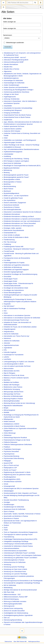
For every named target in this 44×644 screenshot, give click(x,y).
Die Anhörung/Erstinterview (12, 210)
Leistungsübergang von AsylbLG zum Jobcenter (19, 362)
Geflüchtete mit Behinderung (13, 267)
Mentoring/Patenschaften (12, 401)
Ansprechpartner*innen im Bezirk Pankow (17, 117)
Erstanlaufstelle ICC (10, 233)
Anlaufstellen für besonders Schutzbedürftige (18, 108)
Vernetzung (7, 565)
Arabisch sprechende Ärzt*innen (14, 126)
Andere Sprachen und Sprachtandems (16, 87)
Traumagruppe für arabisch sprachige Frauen (18, 535)
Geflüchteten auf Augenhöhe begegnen (16, 270)
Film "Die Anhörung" (10, 242)
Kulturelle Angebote (10, 352)
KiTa (5, 350)
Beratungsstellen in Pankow (13, 182)
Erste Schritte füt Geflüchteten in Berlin (16, 237)
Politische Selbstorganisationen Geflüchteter (18, 445)
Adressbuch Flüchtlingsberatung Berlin (16, 60)
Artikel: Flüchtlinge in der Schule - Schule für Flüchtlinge (22, 145)
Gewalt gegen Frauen (11, 279)
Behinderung (8, 170)
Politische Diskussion (10, 442)
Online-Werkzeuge (10, 433)
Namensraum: (8, 35)
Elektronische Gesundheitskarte (14, 230)
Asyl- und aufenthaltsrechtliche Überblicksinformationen (21, 149)
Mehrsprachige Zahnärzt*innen (14, 392)
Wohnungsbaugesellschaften (13, 604)
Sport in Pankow (9, 512)
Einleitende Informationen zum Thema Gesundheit (20, 223)
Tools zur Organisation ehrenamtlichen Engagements (21, 532)
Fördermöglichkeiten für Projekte (14, 263)
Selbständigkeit (9, 491)
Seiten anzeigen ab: (10, 22)
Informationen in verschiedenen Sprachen (17, 316)
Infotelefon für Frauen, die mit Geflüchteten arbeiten (20, 327)
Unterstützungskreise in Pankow (14, 560)
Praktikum (7, 447)
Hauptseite (7, 304)
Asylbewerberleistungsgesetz (13, 152)
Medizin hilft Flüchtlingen (12, 385)
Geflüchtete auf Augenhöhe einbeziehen (17, 265)
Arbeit (6, 138)
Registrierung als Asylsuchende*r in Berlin (17, 472)
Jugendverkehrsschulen (11, 345)
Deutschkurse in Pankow (12, 207)
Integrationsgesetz (10, 329)
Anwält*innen (8, 120)
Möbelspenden (8, 419)
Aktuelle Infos (8, 67)
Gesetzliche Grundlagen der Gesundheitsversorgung (20, 274)
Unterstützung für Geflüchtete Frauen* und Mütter (20, 553)
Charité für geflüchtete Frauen (13, 198)
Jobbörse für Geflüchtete (12, 341)
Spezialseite (4, 7)
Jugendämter (8, 348)
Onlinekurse (8, 435)
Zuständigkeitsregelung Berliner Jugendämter (18, 615)
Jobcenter (7, 343)
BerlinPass (7, 184)
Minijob (6, 408)
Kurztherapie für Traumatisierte (14, 355)
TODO (6, 530)
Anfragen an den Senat (11, 94)
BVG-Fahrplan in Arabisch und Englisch (16, 161)
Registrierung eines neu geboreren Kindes (17, 475)
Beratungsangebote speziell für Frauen (16, 175)
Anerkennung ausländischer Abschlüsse (16, 92)
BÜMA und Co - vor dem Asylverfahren (16, 196)
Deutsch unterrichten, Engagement (15, 203)
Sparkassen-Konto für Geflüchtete (15, 509)
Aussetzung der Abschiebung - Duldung (16, 159)
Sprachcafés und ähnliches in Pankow (16, 516)
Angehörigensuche (10, 97)
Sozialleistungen (9, 505)
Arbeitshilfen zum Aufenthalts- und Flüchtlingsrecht (20, 140)
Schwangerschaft (9, 486)
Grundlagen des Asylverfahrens (14, 290)
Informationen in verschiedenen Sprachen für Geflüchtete (22, 318)
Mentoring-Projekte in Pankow (13, 399)
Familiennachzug (9, 240)
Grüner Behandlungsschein (12, 293)
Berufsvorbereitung (10, 186)
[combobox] (22, 38)
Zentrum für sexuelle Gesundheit (14, 611)
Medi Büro (7, 380)
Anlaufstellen (8, 106)
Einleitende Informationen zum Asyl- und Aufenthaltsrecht (22, 221)
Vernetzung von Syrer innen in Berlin (15, 569)
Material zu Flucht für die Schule (14, 375)
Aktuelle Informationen (11, 64)
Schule (6, 484)
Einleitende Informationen (12, 214)
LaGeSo (6, 357)
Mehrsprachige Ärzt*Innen (12, 394)
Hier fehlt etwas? (9, 306)
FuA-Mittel (7, 260)
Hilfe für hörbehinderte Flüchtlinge (14, 309)
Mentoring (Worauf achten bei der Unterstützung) (19, 403)
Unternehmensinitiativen (11, 548)
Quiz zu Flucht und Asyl (11, 465)
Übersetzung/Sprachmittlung (13, 620)
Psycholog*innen (9, 454)
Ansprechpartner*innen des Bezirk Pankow (17, 115)
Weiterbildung (8, 588)
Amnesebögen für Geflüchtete (13, 81)
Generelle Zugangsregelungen (13, 272)
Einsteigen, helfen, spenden (13, 228)
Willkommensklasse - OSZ (12, 595)
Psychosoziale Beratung (11, 456)
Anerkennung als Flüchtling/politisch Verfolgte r (19, 90)
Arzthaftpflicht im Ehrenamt (12, 147)
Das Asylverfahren (10, 200)
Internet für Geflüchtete (11, 334)
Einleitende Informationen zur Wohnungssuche (19, 226)
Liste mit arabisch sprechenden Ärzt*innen (17, 366)
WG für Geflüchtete (10, 585)
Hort (5, 311)
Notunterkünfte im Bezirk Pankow (14, 426)
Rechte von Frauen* (10, 470)
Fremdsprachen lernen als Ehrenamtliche (17, 258)
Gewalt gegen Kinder (10, 281)
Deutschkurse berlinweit (11, 205)
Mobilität (6, 412)
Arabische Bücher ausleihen (13, 129)
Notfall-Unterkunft (9, 422)
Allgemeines (8, 71)
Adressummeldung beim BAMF (14, 62)
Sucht (6, 528)
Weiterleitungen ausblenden (15, 43)
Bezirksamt (7, 191)
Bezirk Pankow (8, 189)
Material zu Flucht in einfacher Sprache (16, 378)
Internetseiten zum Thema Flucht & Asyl (16, 336)
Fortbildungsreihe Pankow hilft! (14, 247)
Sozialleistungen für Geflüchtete (14, 507)
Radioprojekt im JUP (10, 468)
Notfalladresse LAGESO (11, 424)
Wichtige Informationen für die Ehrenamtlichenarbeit (20, 590)
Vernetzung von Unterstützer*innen (15, 572)
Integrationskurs (9, 332)
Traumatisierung (9, 537)
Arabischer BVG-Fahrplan (12, 131)
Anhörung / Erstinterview (12, 99)
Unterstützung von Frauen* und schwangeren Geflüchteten (22, 555)
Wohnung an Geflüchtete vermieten (15, 602)
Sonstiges (7, 502)
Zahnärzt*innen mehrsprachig (13, 608)
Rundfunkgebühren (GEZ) (12, 479)
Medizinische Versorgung (12, 389)
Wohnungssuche (9, 606)
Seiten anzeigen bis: (10, 28)
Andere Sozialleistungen (11, 85)
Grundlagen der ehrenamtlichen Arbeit (16, 288)
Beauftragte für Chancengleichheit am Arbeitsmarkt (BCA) (22, 166)
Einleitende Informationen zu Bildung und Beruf (19, 217)
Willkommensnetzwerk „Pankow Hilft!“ (16, 597)
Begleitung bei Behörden (12, 168)
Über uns (7, 618)
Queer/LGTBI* (8, 463)
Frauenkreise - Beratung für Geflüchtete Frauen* (19, 249)
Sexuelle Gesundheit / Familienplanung (16, 500)
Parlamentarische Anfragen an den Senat (17, 440)
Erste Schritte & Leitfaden (12, 235)
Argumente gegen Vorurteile (13, 142)
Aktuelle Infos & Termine (11, 69)
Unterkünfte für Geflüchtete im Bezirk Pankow (18, 546)
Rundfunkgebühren (10, 477)
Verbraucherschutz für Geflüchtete (15, 562)
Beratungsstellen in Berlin (12, 180)
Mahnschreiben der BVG (12, 371)
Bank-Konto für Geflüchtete (12, 163)
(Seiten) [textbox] (7, 38)
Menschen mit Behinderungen (13, 396)
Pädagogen (7, 461)
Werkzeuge (40, 7)
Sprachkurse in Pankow (11, 518)
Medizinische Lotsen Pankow (13, 387)
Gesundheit (7, 277)
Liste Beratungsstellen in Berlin (14, 364)
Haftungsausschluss (34, 641)
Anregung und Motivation (12, 113)
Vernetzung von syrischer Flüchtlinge (15, 574)
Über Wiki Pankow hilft (20, 641)
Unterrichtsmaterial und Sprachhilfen (15, 551)
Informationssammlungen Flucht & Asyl (16, 320)
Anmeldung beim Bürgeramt (13, 110)
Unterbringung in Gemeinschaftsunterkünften (18, 544)
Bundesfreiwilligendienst (11, 193)
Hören (6, 313)
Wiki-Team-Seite (9, 592)
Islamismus (7, 338)
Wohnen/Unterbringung (11, 599)
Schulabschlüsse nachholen (13, 482)
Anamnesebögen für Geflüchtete (14, 83)
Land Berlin (7, 359)
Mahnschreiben (9, 369)
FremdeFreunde (9, 251)
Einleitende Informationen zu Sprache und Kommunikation (22, 219)
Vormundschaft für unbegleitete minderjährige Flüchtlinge (22, 583)
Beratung (7, 173)
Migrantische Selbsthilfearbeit (13, 406)
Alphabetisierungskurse (11, 78)
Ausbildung (7, 156)
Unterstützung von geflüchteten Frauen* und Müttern (20, 558)
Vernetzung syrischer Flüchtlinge (14, 567)
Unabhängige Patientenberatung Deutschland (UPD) (20, 539)
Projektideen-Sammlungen (12, 449)
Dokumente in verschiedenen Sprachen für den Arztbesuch (23, 212)
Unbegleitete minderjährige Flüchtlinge (16, 541)
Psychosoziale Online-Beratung (14, 458)
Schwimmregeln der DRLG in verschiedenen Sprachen (21, 489)
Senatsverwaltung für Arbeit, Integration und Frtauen (20, 493)
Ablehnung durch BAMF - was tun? (15, 58)
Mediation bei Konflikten (11, 382)
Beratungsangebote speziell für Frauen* (16, 177)
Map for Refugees (9, 373)
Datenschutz (8, 641)
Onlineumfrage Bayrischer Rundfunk (15, 438)
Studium (6, 525)
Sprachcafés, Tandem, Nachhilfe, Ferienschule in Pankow (22, 514)
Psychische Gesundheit (11, 452)
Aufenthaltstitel (8, 154)
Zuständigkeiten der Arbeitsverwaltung (16, 613)
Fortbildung (7, 244)
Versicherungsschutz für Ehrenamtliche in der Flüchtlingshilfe (23, 581)
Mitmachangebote (9, 410)
